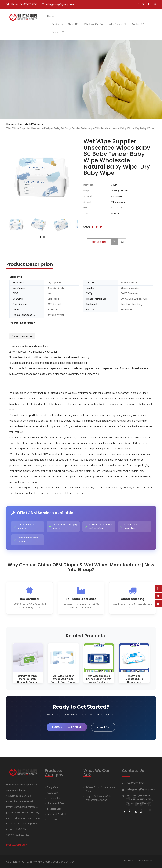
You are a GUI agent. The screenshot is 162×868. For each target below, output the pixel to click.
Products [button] (58, 24)
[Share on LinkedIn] (101, 227)
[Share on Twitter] (97, 227)
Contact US (138, 24)
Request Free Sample (67, 727)
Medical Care (54, 808)
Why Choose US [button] (118, 24)
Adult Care (53, 792)
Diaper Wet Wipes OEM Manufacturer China (99, 798)
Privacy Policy (144, 860)
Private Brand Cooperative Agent (100, 789)
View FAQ (103, 727)
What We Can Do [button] (94, 24)
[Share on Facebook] (93, 227)
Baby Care (53, 787)
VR (64, 32)
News (55, 32)
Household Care (56, 803)
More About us (16, 844)
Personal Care (55, 798)
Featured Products (57, 814)
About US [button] (74, 24)
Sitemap (129, 860)
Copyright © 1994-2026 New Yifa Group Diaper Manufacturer (40, 861)
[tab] (30, 265)
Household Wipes (29, 124)
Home (51, 16)
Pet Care (52, 819)
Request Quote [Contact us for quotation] (105, 242)
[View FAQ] (122, 242)
